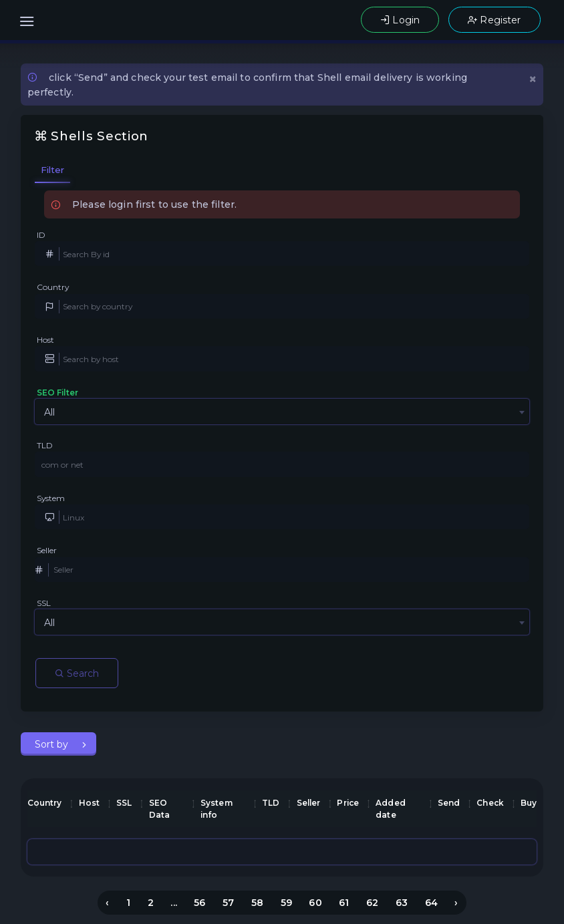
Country (53, 287)
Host (46, 340)
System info (217, 808)
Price (348, 803)
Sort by (53, 744)
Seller (47, 550)
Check (490, 803)
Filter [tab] (53, 170)
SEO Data (160, 808)
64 (431, 903)
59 (286, 903)
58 (257, 903)
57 (228, 903)
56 (199, 903)
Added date (391, 808)
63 (402, 903)
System (51, 498)
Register (494, 20)
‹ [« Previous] (107, 903)
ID (41, 235)
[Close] (533, 78)
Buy (529, 803)
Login (400, 20)
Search (77, 673)
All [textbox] (49, 412)
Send (449, 803)
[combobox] (282, 412)
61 (344, 903)
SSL (44, 603)
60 (315, 903)
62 (372, 903)
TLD (45, 445)
